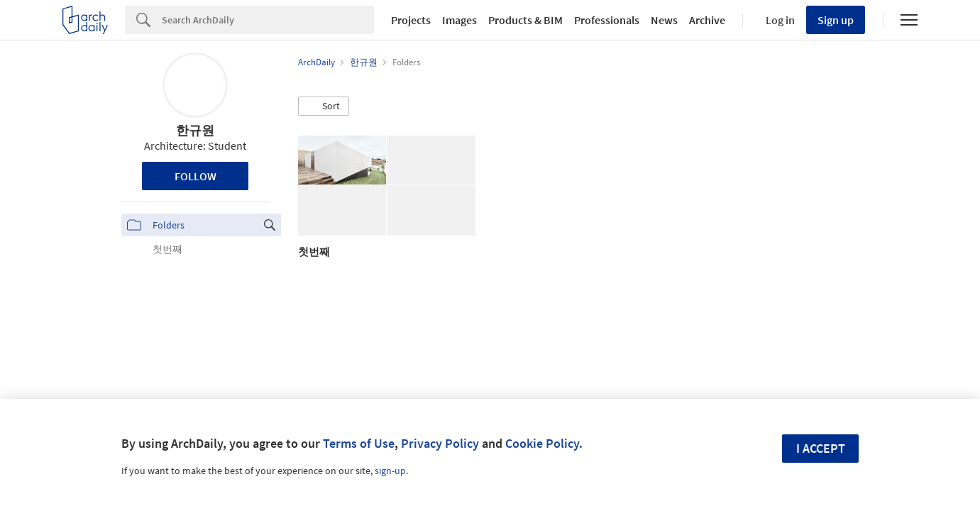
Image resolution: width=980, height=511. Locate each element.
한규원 (195, 130)
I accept (821, 448)
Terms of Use (359, 443)
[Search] (268, 20)
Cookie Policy (542, 443)
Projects (411, 20)
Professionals (607, 20)
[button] (324, 106)
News (664, 20)
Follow (196, 176)
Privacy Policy (440, 443)
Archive (707, 20)
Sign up (836, 20)
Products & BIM (525, 20)
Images (459, 20)
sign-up (390, 471)
